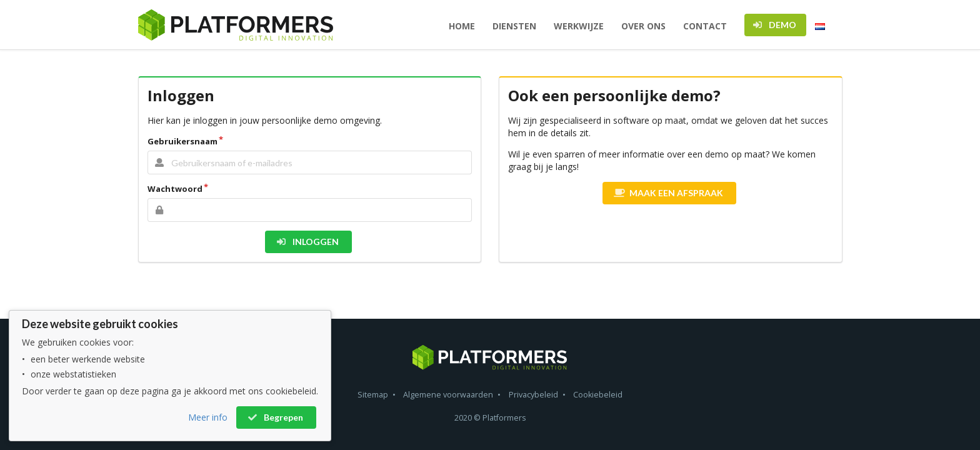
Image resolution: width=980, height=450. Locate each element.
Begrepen (275, 417)
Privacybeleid (533, 395)
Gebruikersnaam (182, 141)
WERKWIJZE (579, 26)
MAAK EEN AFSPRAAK (669, 193)
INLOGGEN (307, 242)
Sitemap (373, 395)
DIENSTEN (514, 26)
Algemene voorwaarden (448, 395)
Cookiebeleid (598, 395)
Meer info (208, 417)
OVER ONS (643, 26)
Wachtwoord (175, 189)
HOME (462, 26)
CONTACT (705, 26)
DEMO (774, 25)
